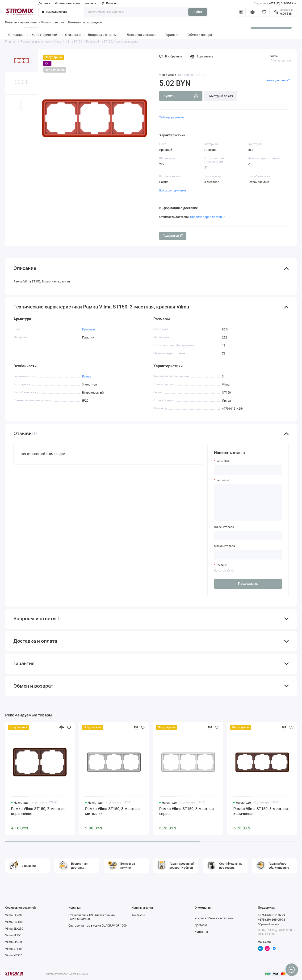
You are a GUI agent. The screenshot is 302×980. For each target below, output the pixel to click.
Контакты (91, 3)
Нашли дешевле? (277, 80)
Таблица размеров (172, 117)
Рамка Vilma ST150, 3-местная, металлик (113, 811)
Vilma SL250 (13, 935)
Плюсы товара (224, 527)
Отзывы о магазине (67, 3)
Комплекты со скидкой (85, 22)
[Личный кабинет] (241, 12)
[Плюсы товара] (248, 536)
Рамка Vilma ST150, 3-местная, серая (187, 811)
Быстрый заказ (221, 96)
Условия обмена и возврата (214, 918)
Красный (89, 329)
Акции (60, 22)
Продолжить (248, 584)
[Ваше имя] (248, 470)
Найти (198, 12)
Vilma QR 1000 (15, 922)
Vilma (274, 56)
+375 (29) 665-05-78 (271, 920)
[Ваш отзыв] (248, 503)
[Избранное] (264, 12)
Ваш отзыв (223, 480)
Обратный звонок (269, 924)
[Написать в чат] (292, 970)
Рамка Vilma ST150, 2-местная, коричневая (39, 811)
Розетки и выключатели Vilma (28, 22)
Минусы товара (224, 546)
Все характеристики (173, 191)
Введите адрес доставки (208, 217)
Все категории (54, 12)
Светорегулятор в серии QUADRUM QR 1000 (98, 926)
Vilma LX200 (13, 915)
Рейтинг (221, 565)
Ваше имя (222, 461)
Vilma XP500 (14, 955)
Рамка (87, 376)
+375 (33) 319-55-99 (275, 4)
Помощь (109, 3)
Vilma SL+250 (14, 929)
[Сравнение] (253, 12)
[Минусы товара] (248, 555)
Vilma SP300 (14, 942)
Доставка (44, 3)
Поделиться (173, 236)
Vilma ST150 (13, 949)
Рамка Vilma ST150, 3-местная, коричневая (261, 811)
